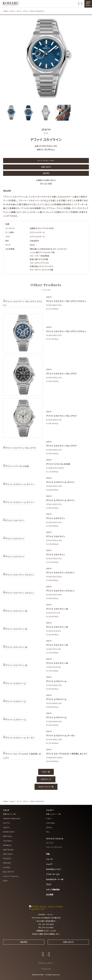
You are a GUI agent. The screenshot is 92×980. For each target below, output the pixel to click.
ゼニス (19, 11)
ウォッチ (12, 11)
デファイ (26, 11)
